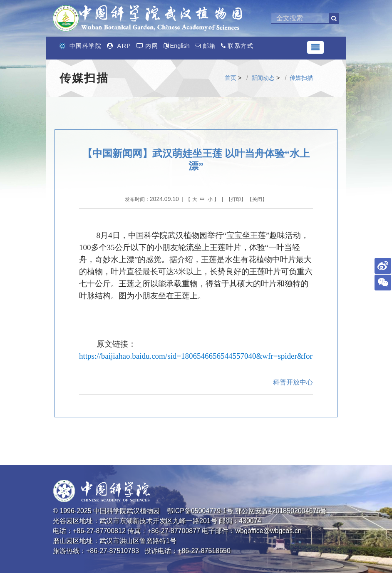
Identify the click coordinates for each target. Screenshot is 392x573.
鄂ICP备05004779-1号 (200, 511)
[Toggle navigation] (315, 47)
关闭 (257, 199)
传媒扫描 (301, 78)
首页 (231, 78)
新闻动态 (263, 78)
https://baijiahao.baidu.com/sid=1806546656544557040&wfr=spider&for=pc (202, 356)
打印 (236, 199)
